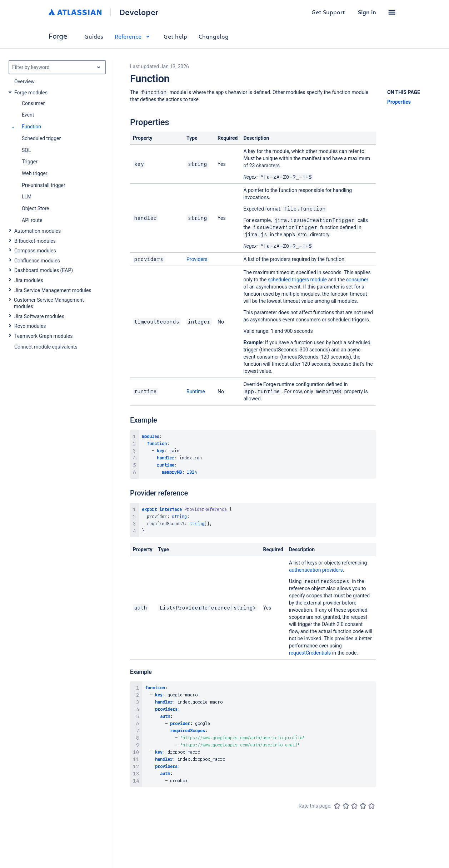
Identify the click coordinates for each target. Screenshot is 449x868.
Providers (197, 259)
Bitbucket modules (35, 241)
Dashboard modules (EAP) (44, 270)
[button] (392, 12)
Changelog (214, 36)
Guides (94, 36)
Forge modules (31, 93)
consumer (357, 280)
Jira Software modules (39, 316)
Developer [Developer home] (139, 12)
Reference (133, 36)
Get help (175, 36)
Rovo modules (30, 326)
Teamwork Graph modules (43, 336)
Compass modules (35, 251)
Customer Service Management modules (49, 303)
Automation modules (38, 231)
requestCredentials (310, 653)
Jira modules (29, 280)
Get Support (328, 12)
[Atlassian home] (75, 12)
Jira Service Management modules (53, 290)
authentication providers (316, 570)
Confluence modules (37, 261)
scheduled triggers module (298, 280)
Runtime (196, 391)
